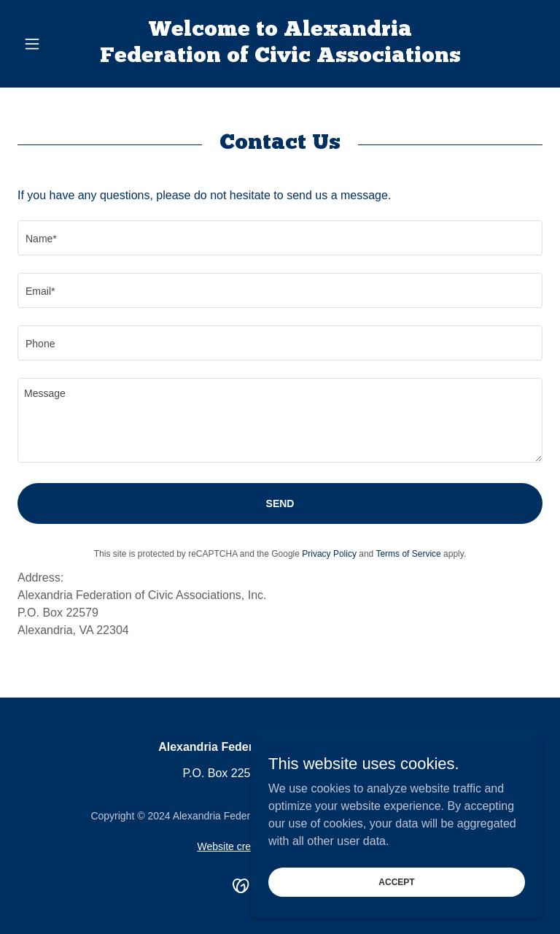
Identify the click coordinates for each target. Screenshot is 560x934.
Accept (396, 881)
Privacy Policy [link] (329, 554)
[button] (57, 44)
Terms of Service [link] (408, 554)
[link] (280, 58)
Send (280, 503)
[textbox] (280, 238)
